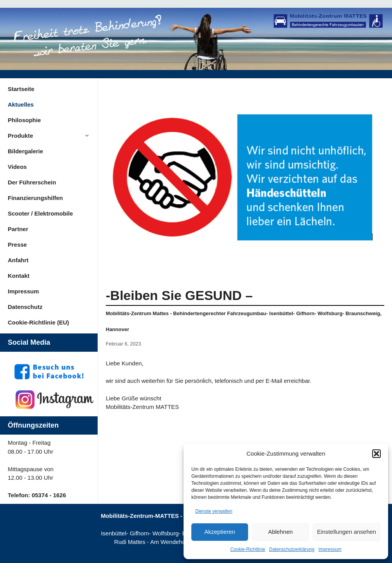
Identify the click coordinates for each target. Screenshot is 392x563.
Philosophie (24, 120)
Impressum (330, 549)
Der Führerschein (32, 182)
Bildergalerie (25, 151)
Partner (18, 229)
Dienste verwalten (214, 511)
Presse (17, 245)
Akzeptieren (220, 532)
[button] (376, 454)
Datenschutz (25, 307)
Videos (17, 167)
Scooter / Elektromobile (40, 213)
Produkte (53, 136)
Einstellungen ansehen (346, 532)
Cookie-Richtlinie (248, 549)
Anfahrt (18, 260)
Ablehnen (280, 532)
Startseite (21, 89)
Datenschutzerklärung (292, 549)
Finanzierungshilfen (35, 198)
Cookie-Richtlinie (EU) (38, 322)
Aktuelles (21, 104)
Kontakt (19, 276)
